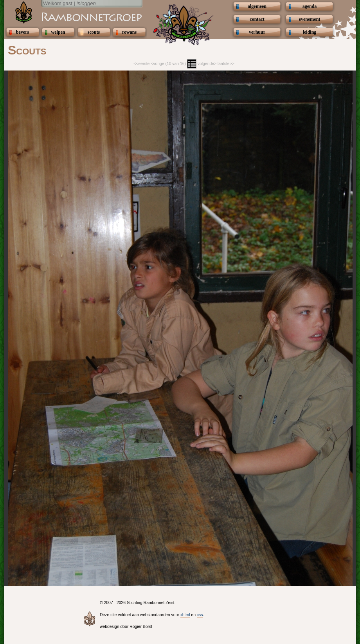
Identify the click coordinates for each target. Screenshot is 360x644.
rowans (129, 32)
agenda (310, 6)
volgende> (207, 64)
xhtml (185, 615)
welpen (58, 32)
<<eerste (141, 64)
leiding (310, 32)
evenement (310, 19)
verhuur (257, 32)
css (200, 615)
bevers (22, 32)
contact (257, 19)
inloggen (86, 3)
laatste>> (226, 64)
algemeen (257, 6)
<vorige (157, 64)
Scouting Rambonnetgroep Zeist (72, 16)
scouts (94, 32)
